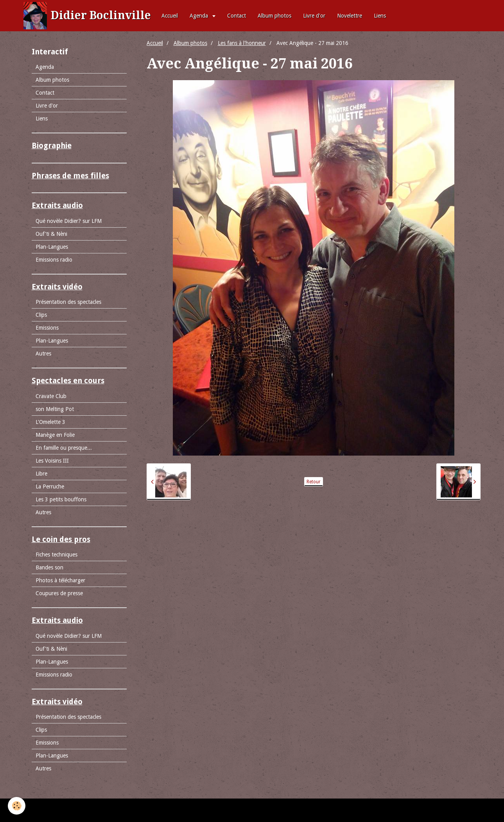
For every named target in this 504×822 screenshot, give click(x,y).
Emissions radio (54, 260)
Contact (237, 16)
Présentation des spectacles (68, 302)
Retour (314, 482)
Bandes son (49, 567)
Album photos (274, 16)
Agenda (200, 16)
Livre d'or (314, 16)
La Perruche (50, 486)
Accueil (170, 16)
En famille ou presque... (64, 448)
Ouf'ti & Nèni (51, 234)
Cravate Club (51, 396)
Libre (41, 474)
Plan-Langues (52, 247)
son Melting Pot (55, 409)
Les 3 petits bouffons (61, 499)
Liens (380, 16)
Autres (43, 354)
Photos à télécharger (60, 580)
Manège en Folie (55, 435)
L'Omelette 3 (50, 422)
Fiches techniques (56, 555)
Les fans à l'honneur (242, 43)
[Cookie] (17, 806)
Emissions (47, 328)
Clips (41, 315)
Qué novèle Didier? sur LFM (69, 221)
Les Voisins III (52, 461)
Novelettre (350, 16)
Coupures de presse (59, 593)
